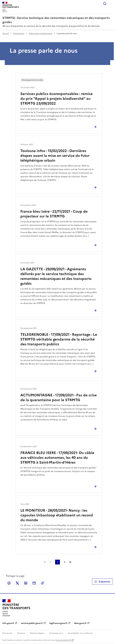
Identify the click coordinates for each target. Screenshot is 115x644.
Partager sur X (17, 583)
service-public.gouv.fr (32, 623)
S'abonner (102, 582)
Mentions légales (37, 633)
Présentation (19, 33)
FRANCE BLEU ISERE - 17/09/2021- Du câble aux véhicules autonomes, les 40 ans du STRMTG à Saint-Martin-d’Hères (57, 458)
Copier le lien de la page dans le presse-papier (43, 583)
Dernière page (70, 562)
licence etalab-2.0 (63, 640)
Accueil (6, 33)
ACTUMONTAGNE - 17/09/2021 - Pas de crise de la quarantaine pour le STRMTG (59, 398)
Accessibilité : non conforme (80, 633)
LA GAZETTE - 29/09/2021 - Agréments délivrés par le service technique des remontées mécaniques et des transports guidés (56, 276)
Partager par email (34, 583)
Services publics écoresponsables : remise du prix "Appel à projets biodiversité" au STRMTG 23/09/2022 (57, 99)
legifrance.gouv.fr (58, 623)
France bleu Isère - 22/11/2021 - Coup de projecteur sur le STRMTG (54, 214)
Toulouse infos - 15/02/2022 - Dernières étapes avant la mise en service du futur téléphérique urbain (55, 156)
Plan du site (7, 633)
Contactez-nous (56, 633)
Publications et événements (41, 33)
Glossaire (21, 633)
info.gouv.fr (8, 623)
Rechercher (105, 4)
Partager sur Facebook (9, 583)
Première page (45, 562)
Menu (111, 4)
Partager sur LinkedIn (26, 583)
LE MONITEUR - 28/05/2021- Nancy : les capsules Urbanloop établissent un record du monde (57, 515)
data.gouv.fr (80, 623)
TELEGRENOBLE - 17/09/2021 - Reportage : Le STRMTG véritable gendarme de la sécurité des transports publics (59, 339)
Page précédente (50, 562)
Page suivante (65, 562)
